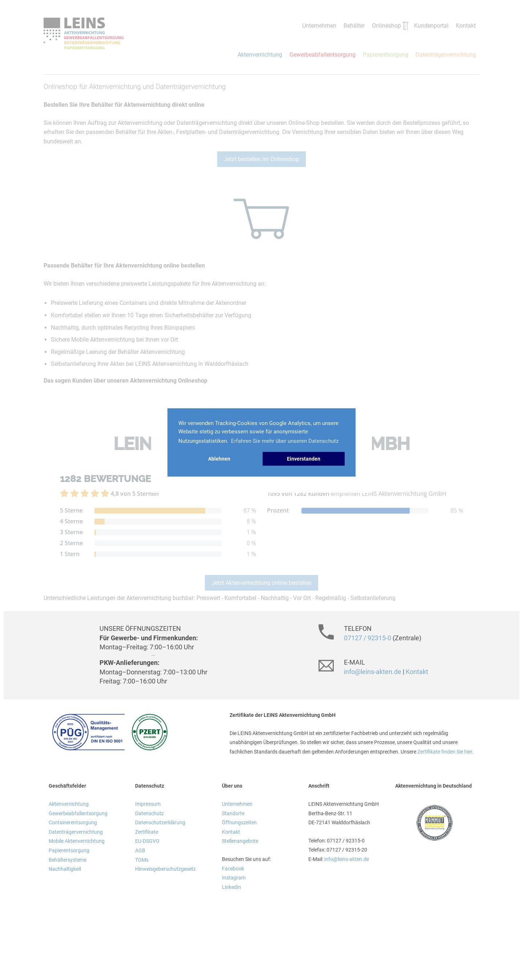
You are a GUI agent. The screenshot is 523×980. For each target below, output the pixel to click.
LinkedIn (232, 887)
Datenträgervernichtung (446, 55)
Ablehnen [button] (219, 459)
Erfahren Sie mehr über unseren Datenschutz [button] (285, 441)
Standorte (233, 813)
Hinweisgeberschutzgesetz (165, 869)
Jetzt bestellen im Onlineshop (261, 159)
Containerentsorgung (73, 822)
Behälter (354, 26)
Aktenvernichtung (260, 55)
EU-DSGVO (147, 841)
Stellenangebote (240, 841)
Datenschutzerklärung (160, 822)
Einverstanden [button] (304, 459)
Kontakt (466, 26)
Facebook (233, 869)
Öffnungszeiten (239, 822)
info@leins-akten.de (373, 672)
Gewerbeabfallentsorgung (323, 55)
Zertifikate (147, 832)
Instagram (234, 878)
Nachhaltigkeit (65, 869)
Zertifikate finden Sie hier (445, 752)
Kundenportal (431, 26)
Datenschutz (149, 813)
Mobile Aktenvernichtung (77, 841)
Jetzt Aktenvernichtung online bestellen (261, 583)
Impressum (148, 804)
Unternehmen (319, 26)
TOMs (142, 860)
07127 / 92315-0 (368, 638)
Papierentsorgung (386, 55)
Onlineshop (386, 26)
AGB (140, 850)
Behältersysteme (68, 860)
